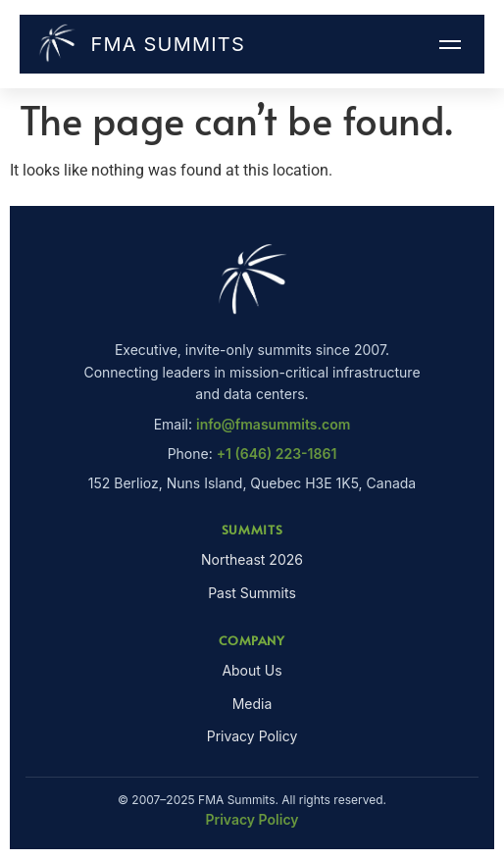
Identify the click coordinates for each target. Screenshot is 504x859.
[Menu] (450, 45)
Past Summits (252, 593)
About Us (252, 670)
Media (252, 704)
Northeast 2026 (252, 559)
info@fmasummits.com (273, 424)
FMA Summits (140, 44)
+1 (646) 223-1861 (277, 454)
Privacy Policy (252, 736)
